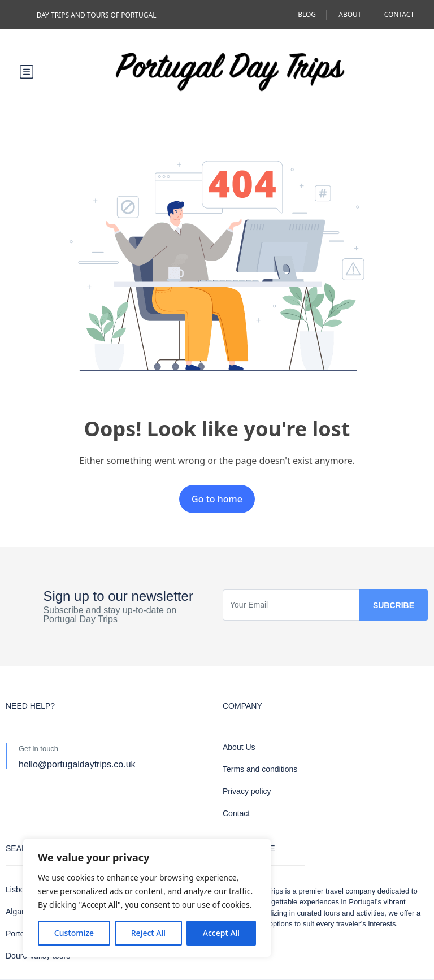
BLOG (307, 14)
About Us (239, 747)
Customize (74, 933)
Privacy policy (247, 791)
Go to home (217, 499)
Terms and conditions (260, 769)
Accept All (221, 933)
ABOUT (350, 14)
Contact (236, 813)
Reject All (148, 933)
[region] (147, 898)
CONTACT (399, 14)
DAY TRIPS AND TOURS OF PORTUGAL (97, 15)
